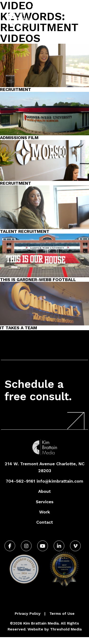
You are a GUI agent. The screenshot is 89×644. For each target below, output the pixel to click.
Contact (45, 522)
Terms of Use (62, 613)
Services (45, 502)
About (44, 491)
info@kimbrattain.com (60, 481)
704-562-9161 (48, 8)
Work (45, 512)
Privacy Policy (28, 613)
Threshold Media (66, 629)
